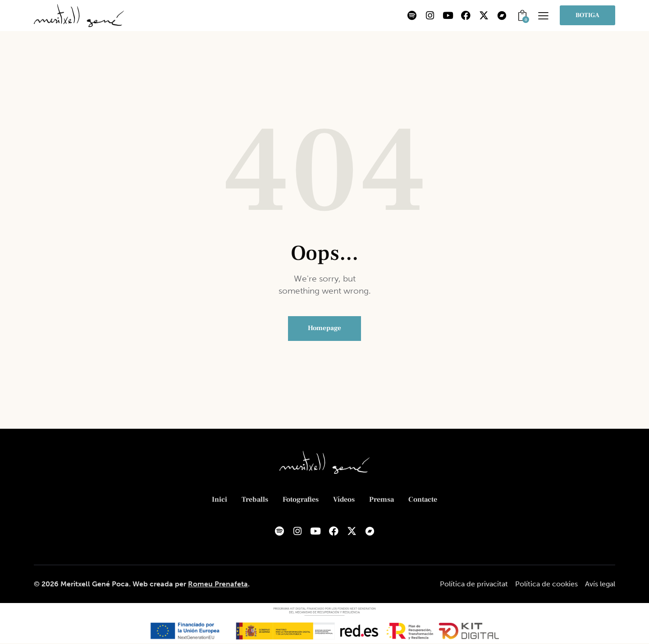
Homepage (324, 329)
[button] (543, 16)
